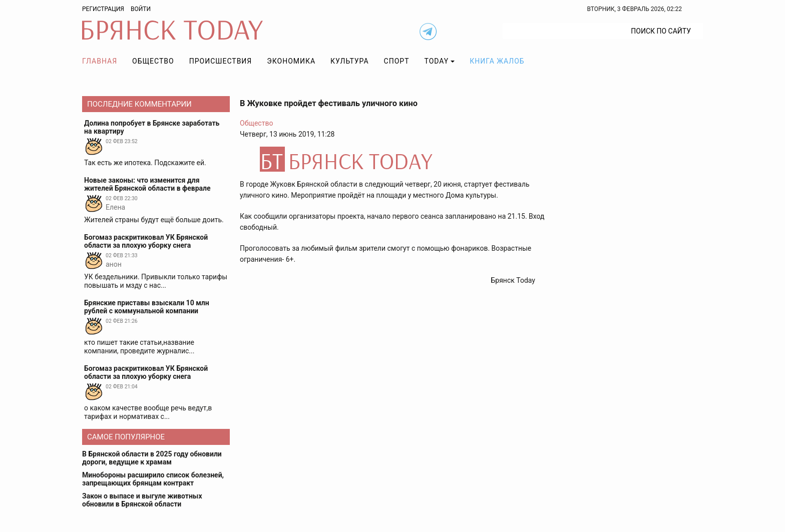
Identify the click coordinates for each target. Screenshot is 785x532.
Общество (153, 61)
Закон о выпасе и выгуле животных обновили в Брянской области (142, 500)
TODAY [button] (437, 61)
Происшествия (221, 61)
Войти (141, 9)
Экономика (291, 61)
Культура (349, 61)
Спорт (397, 61)
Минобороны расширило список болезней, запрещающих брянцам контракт (153, 479)
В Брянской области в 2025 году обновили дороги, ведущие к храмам (152, 458)
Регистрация (103, 9)
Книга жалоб (497, 61)
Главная (100, 61)
